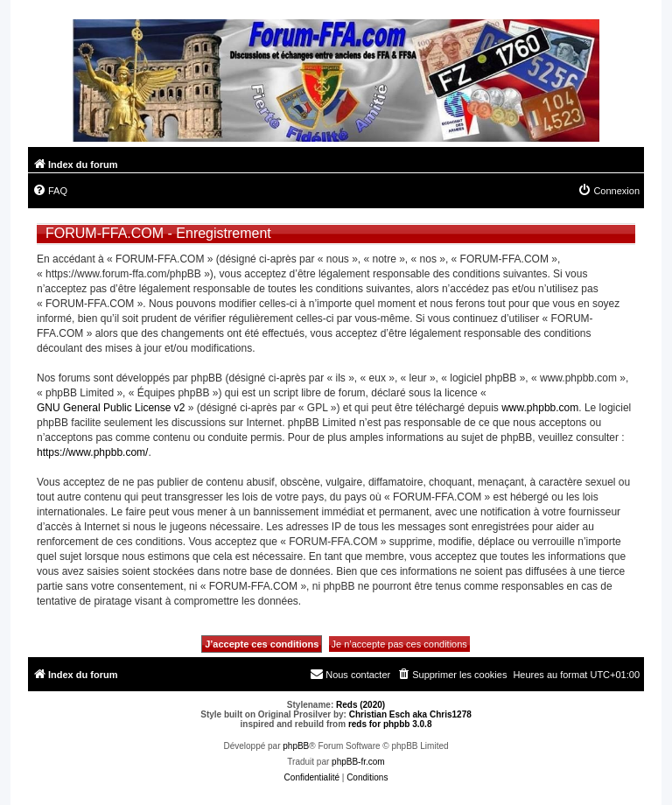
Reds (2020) (360, 705)
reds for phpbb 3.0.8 (390, 724)
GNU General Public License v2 (111, 408)
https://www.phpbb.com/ (92, 452)
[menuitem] (50, 191)
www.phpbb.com (540, 408)
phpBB (296, 746)
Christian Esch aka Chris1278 (410, 714)
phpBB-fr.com (358, 762)
